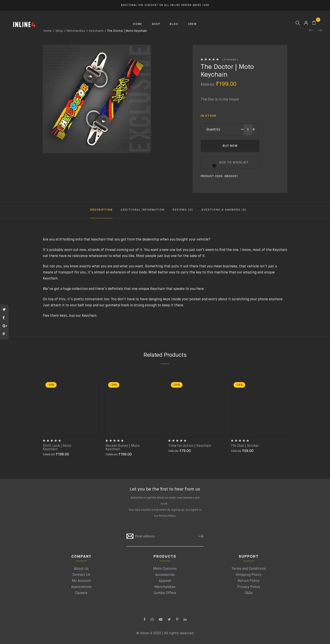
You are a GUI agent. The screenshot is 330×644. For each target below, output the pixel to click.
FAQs (249, 593)
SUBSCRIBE (199, 536)
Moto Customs (165, 569)
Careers (81, 593)
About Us (81, 569)
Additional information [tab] (143, 210)
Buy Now (230, 146)
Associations (81, 587)
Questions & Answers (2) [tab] (224, 210)
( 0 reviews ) (230, 60)
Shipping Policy (249, 575)
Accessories (165, 575)
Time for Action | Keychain (190, 446)
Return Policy (249, 581)
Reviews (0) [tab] (183, 210)
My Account (81, 581)
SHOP (156, 24)
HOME (138, 24)
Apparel (165, 581)
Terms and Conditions (249, 569)
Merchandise (165, 587)
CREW (192, 24)
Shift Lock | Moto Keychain (57, 448)
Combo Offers (165, 593)
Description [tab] (101, 210)
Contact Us (81, 575)
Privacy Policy (167, 516)
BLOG (174, 24)
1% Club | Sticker (245, 446)
